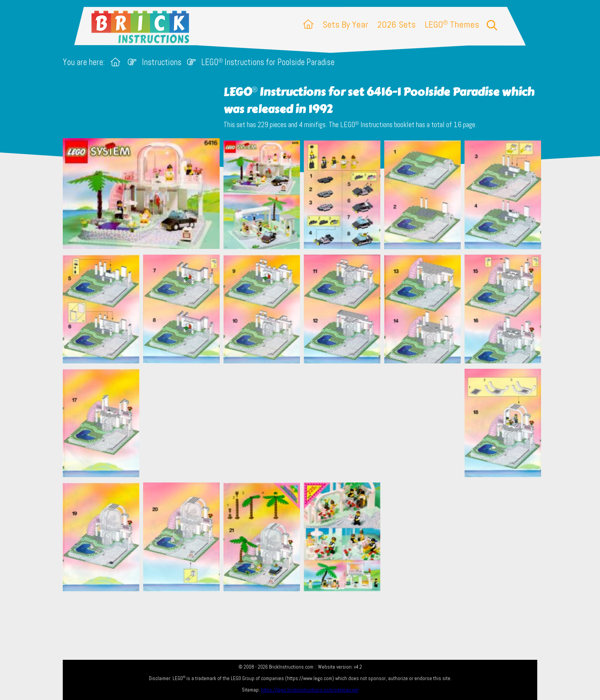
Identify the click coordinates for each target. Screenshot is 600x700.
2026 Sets (396, 24)
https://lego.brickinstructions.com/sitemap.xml (310, 690)
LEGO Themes (452, 24)
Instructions (162, 62)
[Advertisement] (304, 423)
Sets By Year (345, 24)
